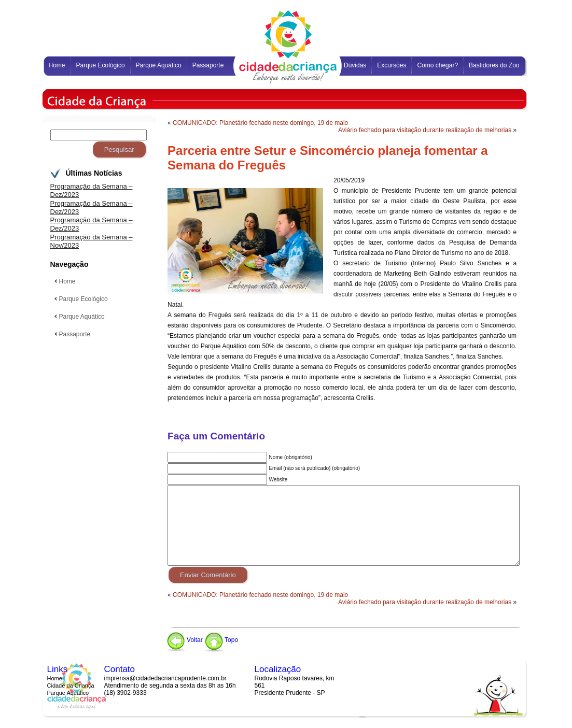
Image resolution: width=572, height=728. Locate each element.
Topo (221, 640)
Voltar (184, 640)
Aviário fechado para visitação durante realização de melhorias (425, 130)
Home (55, 678)
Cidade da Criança (71, 686)
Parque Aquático (68, 693)
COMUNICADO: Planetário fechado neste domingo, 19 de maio (260, 123)
